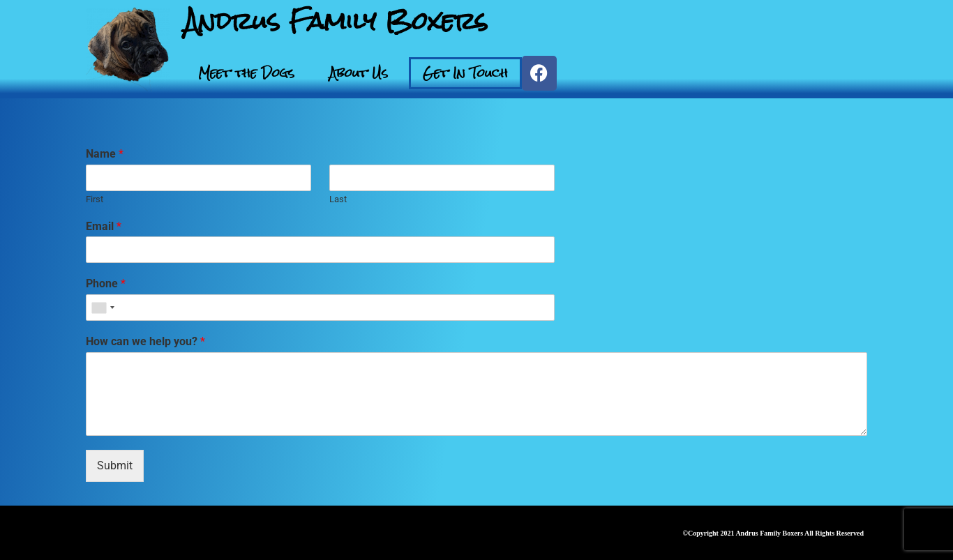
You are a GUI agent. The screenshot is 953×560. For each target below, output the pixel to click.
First (95, 199)
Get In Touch (465, 73)
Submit (115, 466)
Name (105, 154)
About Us (359, 73)
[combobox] (103, 308)
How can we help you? (145, 341)
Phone (106, 283)
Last (338, 199)
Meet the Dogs (246, 73)
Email (104, 226)
